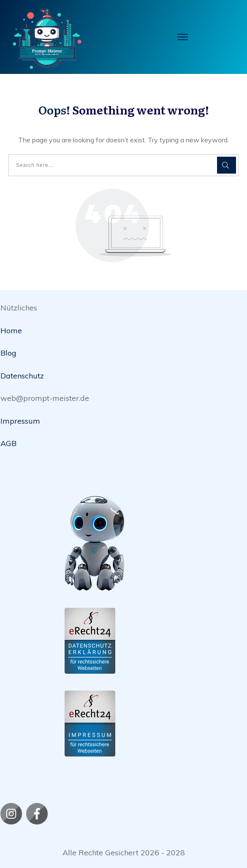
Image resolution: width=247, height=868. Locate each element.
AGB (8, 443)
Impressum (20, 421)
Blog (8, 353)
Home (11, 331)
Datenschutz (22, 376)
